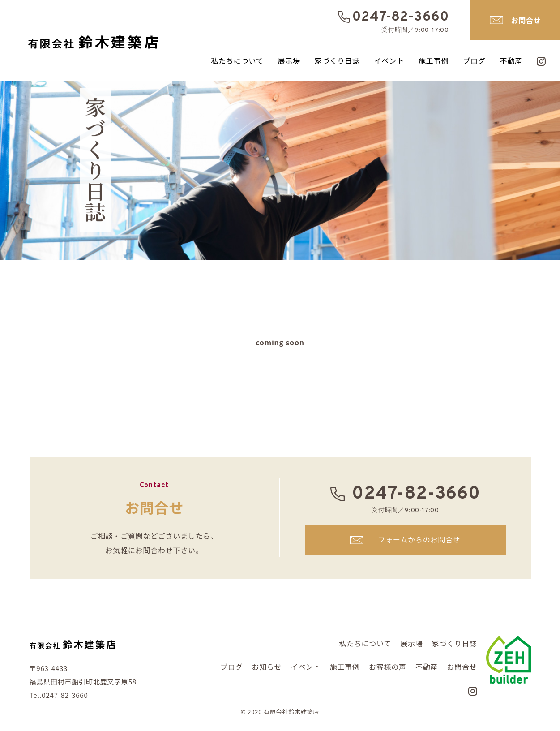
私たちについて (237, 60)
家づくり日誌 (337, 60)
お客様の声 (388, 666)
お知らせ (267, 666)
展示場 (289, 60)
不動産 (511, 60)
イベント (389, 60)
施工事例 (434, 60)
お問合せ (526, 20)
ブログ (474, 60)
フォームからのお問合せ (419, 539)
